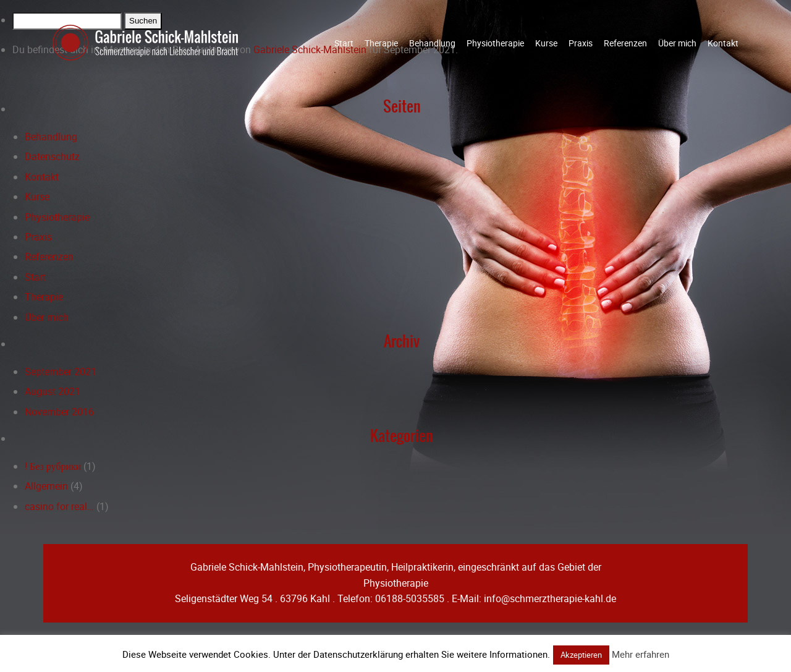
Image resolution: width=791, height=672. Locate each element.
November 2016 (59, 412)
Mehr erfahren (641, 654)
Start (344, 43)
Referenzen (625, 43)
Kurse (546, 43)
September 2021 (61, 372)
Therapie (381, 43)
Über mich (677, 43)
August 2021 (53, 391)
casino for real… (59, 506)
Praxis (581, 43)
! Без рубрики (53, 466)
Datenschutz (52, 156)
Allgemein (46, 486)
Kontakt (723, 43)
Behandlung (432, 43)
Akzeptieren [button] (581, 655)
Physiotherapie (495, 43)
